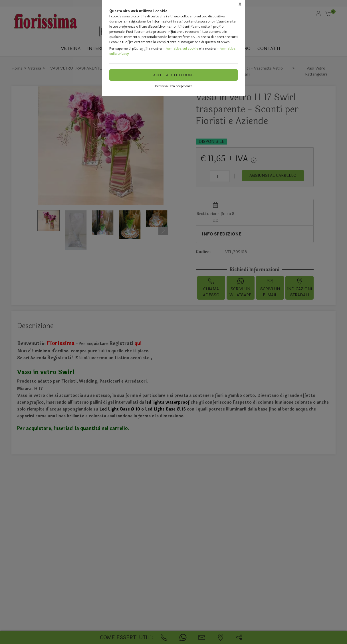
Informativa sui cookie (180, 48)
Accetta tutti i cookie (173, 75)
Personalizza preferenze (174, 86)
